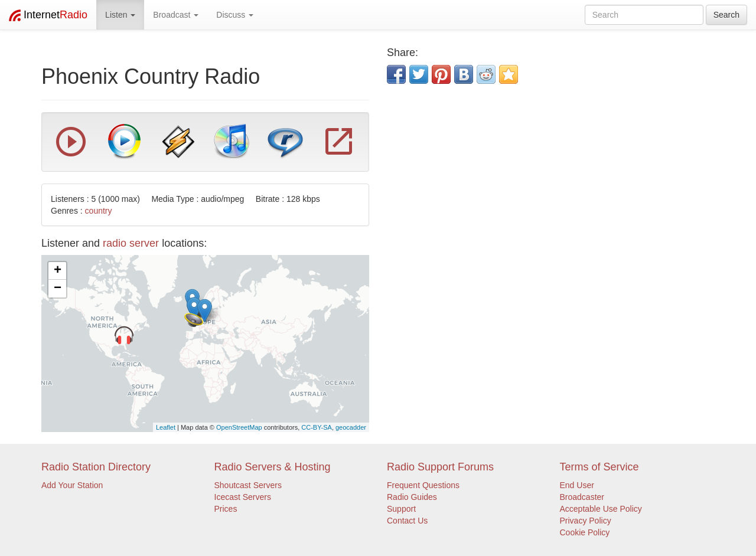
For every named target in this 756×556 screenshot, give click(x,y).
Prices (226, 509)
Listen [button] (120, 15)
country (99, 211)
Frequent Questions (423, 485)
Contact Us (407, 521)
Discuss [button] (235, 15)
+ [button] (58, 271)
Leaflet (166, 427)
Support (401, 509)
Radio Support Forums (440, 467)
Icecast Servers (243, 497)
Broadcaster (582, 497)
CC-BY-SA (317, 427)
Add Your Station (72, 485)
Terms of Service (599, 467)
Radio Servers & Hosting (273, 467)
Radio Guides (412, 497)
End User (577, 485)
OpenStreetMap (239, 427)
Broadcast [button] (176, 15)
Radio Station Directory (96, 467)
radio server (131, 243)
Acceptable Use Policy (601, 509)
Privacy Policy (586, 521)
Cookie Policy (585, 532)
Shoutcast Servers (248, 485)
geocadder (351, 427)
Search (726, 15)
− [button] (58, 289)
